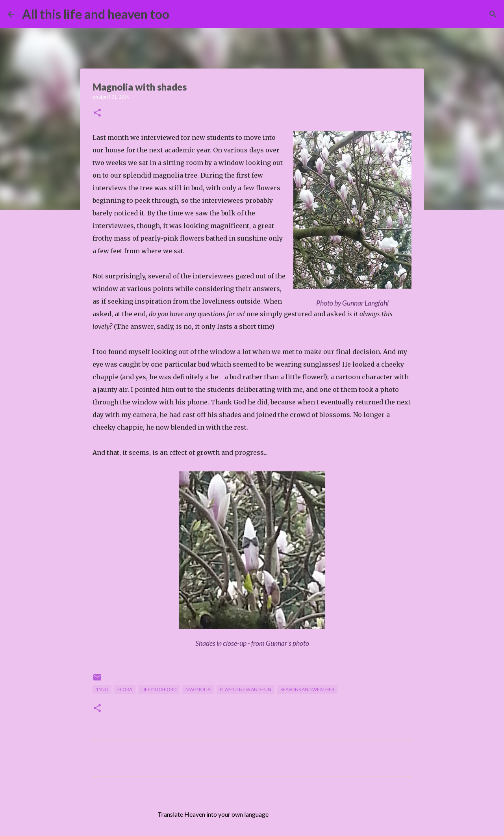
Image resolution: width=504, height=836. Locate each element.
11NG (102, 689)
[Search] (180, 14)
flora (125, 689)
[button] (97, 113)
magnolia (198, 689)
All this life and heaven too (96, 14)
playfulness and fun (246, 689)
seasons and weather (307, 689)
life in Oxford (159, 689)
